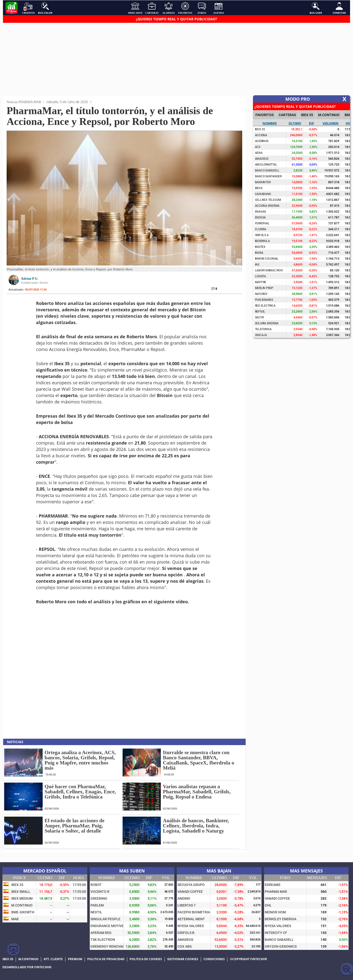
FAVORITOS (265, 115)
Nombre (270, 123)
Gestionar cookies (183, 959)
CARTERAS (287, 115)
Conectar (339, 8)
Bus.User (316, 8)
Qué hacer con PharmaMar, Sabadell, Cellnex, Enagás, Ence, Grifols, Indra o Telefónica (80, 792)
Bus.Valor (45, 8)
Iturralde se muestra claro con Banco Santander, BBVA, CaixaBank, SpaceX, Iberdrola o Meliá (198, 760)
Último (295, 123)
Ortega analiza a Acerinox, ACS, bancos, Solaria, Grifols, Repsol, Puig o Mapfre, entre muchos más (80, 760)
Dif (311, 123)
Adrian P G (29, 279)
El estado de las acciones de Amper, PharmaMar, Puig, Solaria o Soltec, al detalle (75, 826)
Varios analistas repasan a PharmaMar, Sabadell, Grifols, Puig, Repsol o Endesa (197, 792)
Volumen (331, 123)
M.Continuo (329, 115)
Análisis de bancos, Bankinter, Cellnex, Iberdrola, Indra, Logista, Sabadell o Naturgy (196, 826)
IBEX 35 (307, 115)
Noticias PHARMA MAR (24, 102)
